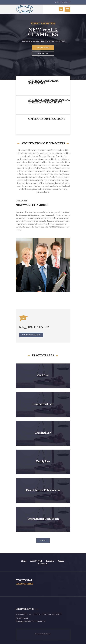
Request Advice (63, 2)
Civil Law (43, 375)
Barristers (50, 561)
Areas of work (36, 561)
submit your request (31, 335)
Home (24, 561)
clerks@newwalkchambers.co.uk (30, 621)
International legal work (43, 519)
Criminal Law (43, 433)
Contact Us (43, 53)
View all (43, 540)
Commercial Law (43, 404)
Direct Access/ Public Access (43, 490)
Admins (61, 561)
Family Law (43, 461)
